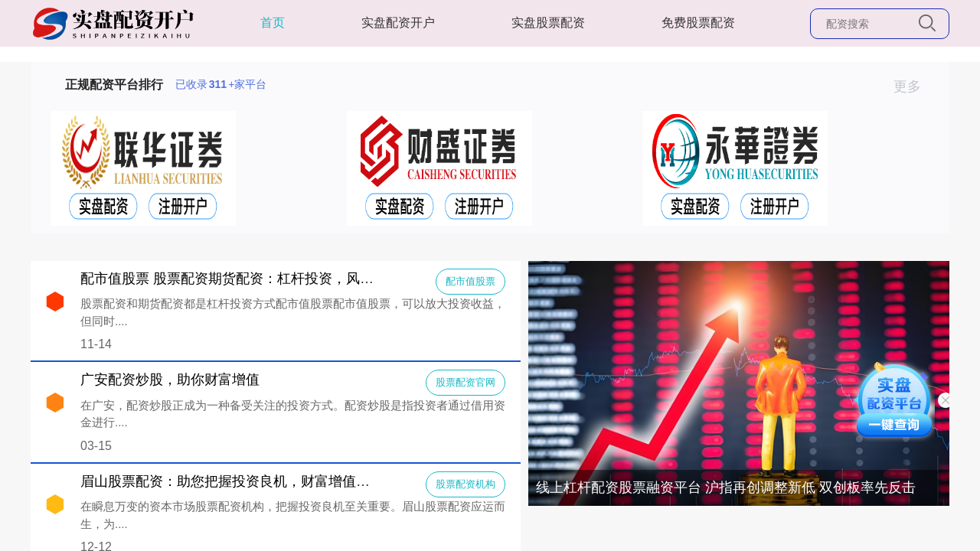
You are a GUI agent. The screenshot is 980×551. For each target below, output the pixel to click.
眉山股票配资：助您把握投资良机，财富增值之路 (232, 481)
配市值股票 (470, 281)
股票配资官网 (465, 382)
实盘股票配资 (548, 23)
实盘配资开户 (398, 23)
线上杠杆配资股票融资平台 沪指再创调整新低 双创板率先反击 (726, 487)
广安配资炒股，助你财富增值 (170, 380)
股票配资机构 (465, 484)
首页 (273, 23)
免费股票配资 (698, 23)
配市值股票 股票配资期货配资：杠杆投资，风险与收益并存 (261, 279)
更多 (914, 86)
